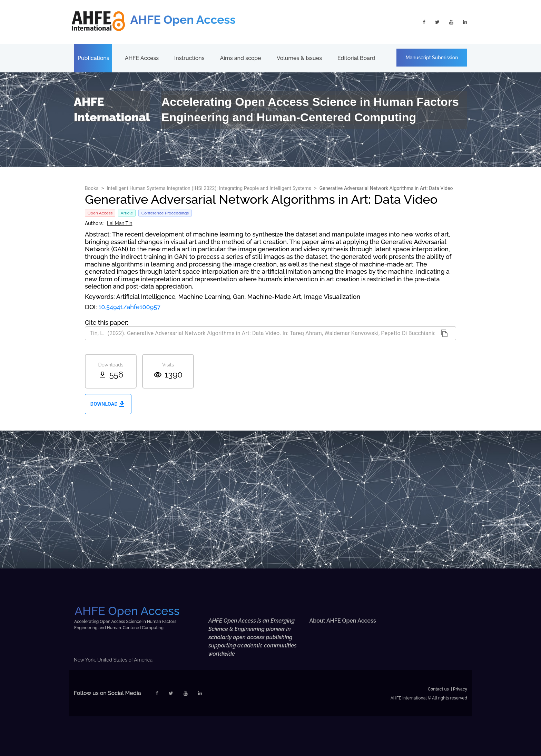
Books (92, 188)
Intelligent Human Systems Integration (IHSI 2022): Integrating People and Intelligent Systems (209, 188)
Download (108, 404)
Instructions (189, 58)
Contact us (438, 689)
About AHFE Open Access (343, 621)
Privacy (460, 689)
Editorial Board (356, 58)
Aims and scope (241, 58)
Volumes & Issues (299, 58)
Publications (94, 58)
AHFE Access (142, 58)
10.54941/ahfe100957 (129, 307)
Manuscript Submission (432, 58)
